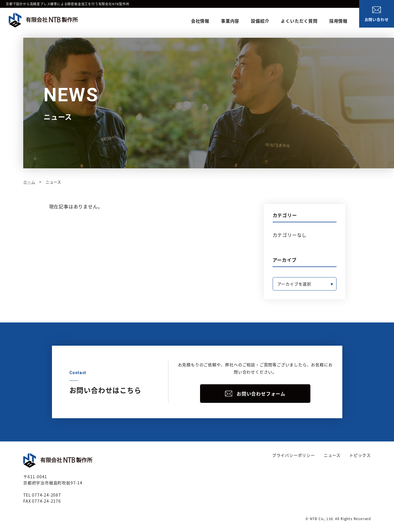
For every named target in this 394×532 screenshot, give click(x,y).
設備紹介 (260, 21)
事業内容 (230, 21)
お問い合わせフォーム (261, 394)
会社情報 (200, 21)
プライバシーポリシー (294, 455)
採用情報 (338, 21)
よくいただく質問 (299, 21)
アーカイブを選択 (294, 284)
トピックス (360, 455)
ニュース (332, 455)
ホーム (29, 182)
